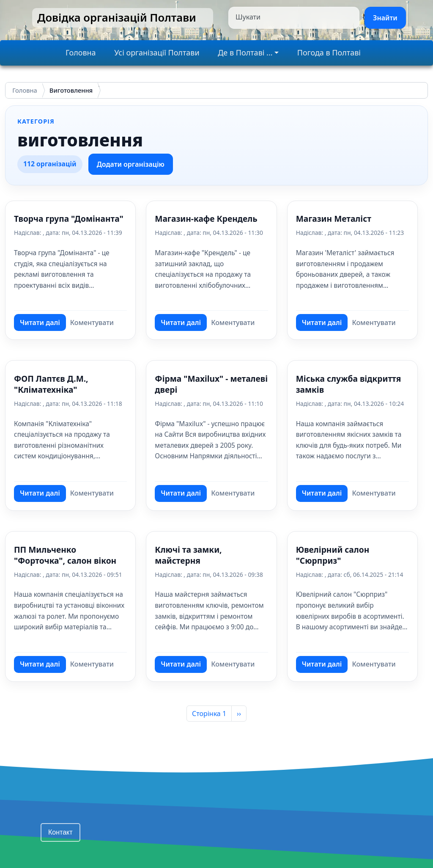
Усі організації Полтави (157, 52)
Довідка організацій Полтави (117, 18)
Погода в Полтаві (329, 52)
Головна (81, 52)
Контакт (60, 832)
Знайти (385, 18)
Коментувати (92, 322)
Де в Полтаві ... (245, 52)
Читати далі (43, 325)
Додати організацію (131, 164)
